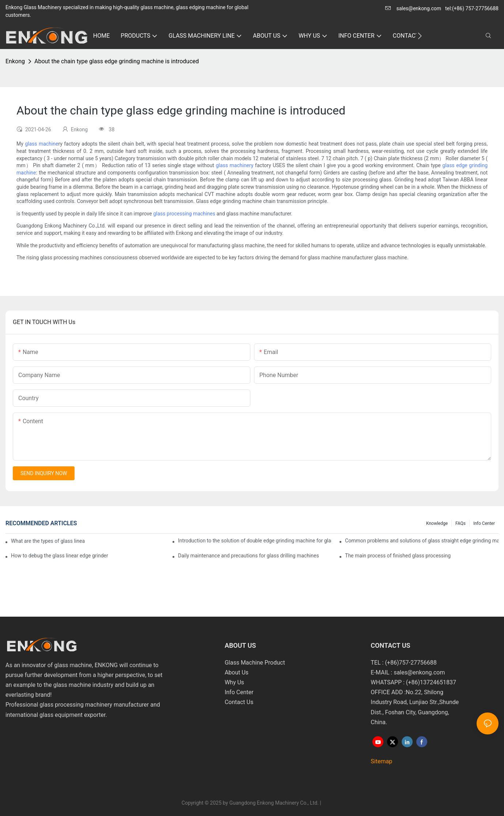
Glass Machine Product (255, 663)
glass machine (41, 144)
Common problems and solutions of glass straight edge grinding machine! (422, 541)
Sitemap (381, 761)
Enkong (15, 61)
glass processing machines (184, 214)
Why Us (234, 682)
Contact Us (239, 702)
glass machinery (234, 165)
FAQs (461, 523)
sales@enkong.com (419, 8)
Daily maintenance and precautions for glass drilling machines (249, 556)
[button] (420, 36)
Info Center (484, 523)
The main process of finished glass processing (398, 556)
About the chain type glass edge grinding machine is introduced (117, 61)
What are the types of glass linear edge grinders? (48, 541)
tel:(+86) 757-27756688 (472, 8)
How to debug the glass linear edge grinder (60, 556)
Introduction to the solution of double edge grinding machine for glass (255, 541)
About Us (237, 672)
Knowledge (437, 523)
